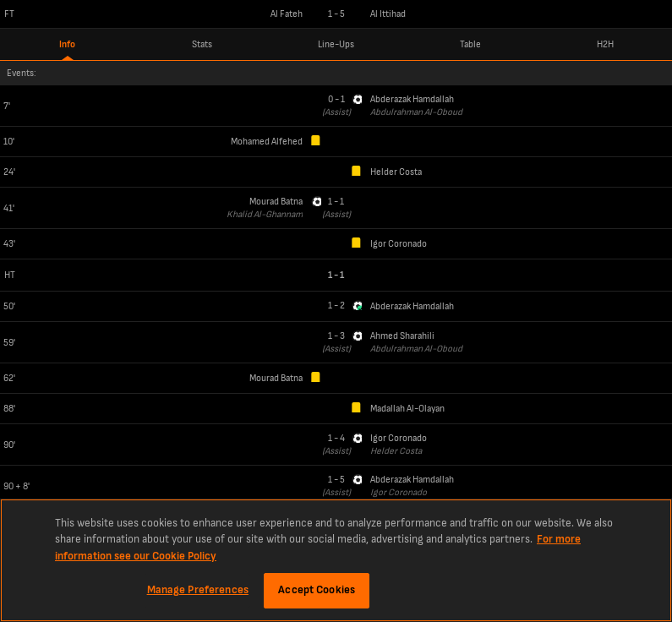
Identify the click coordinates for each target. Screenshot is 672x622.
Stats (202, 44)
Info (67, 44)
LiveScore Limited (633, 597)
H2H (605, 44)
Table (470, 44)
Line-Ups (336, 44)
